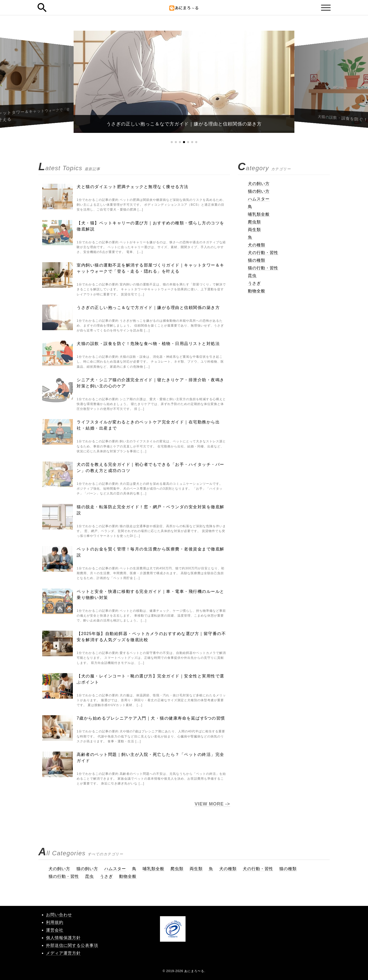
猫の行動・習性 (263, 268)
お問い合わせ (59, 915)
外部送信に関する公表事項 (72, 945)
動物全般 (257, 291)
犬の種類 (257, 245)
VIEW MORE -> (212, 804)
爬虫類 (254, 222)
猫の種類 (257, 260)
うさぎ (254, 283)
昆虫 (252, 276)
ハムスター (259, 199)
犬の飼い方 (259, 184)
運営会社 (55, 930)
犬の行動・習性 (263, 253)
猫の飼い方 (259, 191)
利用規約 (55, 922)
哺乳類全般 (259, 214)
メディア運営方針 (63, 953)
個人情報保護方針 (63, 938)
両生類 (254, 230)
